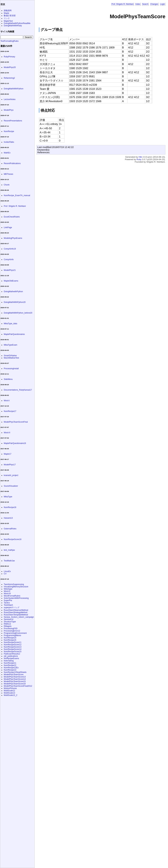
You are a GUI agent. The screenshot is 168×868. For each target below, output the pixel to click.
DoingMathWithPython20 (15, 302)
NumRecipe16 (10, 507)
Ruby (139, 159)
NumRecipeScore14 (13, 649)
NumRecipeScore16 (13, 539)
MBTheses (8, 174)
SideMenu (8, 379)
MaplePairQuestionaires (14, 334)
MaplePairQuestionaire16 (15, 443)
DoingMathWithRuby (13, 26)
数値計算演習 (10, 16)
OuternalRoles (10, 529)
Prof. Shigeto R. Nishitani (122, 4)
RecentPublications (12, 163)
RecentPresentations (13, 121)
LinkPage (8, 227)
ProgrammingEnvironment (15, 633)
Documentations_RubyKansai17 (18, 390)
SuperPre (8, 600)
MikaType (8, 497)
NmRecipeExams (11, 658)
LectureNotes (10, 99)
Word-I (7, 401)
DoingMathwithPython (13, 292)
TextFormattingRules (10, 41)
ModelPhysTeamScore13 (15, 677)
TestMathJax (9, 561)
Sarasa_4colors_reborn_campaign (19, 617)
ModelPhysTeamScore (14, 675)
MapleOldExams (11, 281)
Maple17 (8, 454)
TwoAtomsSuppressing (14, 584)
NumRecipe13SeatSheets (15, 672)
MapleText (8, 21)
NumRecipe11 (10, 663)
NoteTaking (9, 661)
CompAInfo (9, 259)
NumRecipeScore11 (13, 642)
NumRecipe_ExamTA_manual (17, 195)
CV (5, 574)
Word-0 (7, 591)
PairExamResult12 (12, 654)
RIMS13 (7, 624)
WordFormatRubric (12, 596)
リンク (7, 18)
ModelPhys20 (10, 67)
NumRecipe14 (10, 638)
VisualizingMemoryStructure (16, 587)
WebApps (8, 589)
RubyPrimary (9, 57)
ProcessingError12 (12, 631)
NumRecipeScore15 (13, 652)
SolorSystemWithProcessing (16, 598)
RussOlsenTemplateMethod (16, 615)
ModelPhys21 (10, 270)
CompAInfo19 (10, 249)
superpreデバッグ (12, 608)
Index (138, 4)
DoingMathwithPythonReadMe (17, 23)
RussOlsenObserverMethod (16, 610)
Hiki (140, 157)
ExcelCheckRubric (12, 217)
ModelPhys (9, 110)
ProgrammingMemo (12, 635)
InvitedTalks (9, 142)
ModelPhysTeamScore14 (15, 679)
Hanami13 (8, 518)
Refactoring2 (9, 78)
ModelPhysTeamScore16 (15, 684)
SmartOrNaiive (10, 356)
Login (163, 4)
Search (145, 4)
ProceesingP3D (11, 629)
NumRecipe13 (10, 670)
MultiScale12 (9, 691)
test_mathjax (9, 550)
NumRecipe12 (10, 665)
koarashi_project (11, 475)
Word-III (7, 594)
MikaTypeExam (10, 345)
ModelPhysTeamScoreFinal (16, 422)
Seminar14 (9, 619)
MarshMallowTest (11, 358)
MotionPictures (10, 688)
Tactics (7, 603)
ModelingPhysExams (13, 238)
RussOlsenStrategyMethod (16, 612)
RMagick (8, 626)
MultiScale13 (9, 693)
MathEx (7, 153)
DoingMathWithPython (14, 89)
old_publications (11, 656)
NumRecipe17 (10, 411)
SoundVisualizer (11, 486)
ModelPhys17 (10, 465)
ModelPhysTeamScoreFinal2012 (18, 686)
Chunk (7, 185)
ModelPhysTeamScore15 (15, 681)
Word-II (7, 433)
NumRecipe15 (10, 640)
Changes (154, 4)
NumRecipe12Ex (11, 668)
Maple (6, 13)
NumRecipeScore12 (13, 645)
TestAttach (8, 605)
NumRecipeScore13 (13, 647)
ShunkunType (10, 622)
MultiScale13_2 (10, 695)
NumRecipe (9, 131)
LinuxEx (7, 571)
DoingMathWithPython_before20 (18, 313)
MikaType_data (10, 324)
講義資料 (8, 11)
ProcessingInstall (11, 369)
